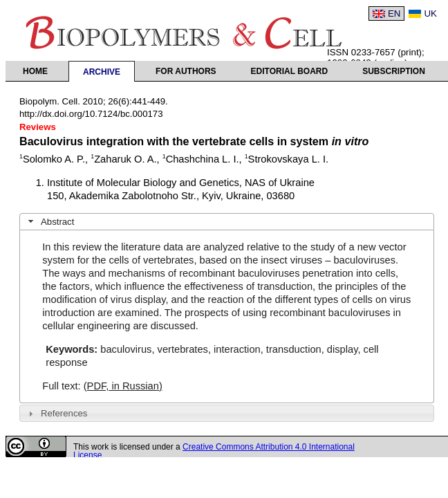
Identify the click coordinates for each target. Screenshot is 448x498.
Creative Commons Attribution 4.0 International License (214, 451)
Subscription (394, 71)
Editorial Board (290, 71)
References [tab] (56, 414)
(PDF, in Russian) (123, 386)
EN (394, 13)
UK (430, 13)
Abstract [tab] (50, 221)
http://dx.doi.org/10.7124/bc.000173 (91, 114)
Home (35, 71)
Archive (102, 72)
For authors (186, 71)
